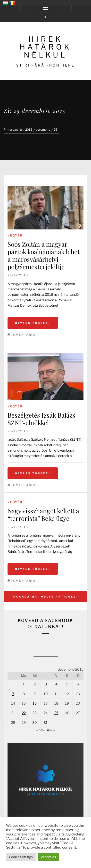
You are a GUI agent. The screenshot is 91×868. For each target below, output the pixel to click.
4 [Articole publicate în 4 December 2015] (56, 684)
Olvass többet (33, 323)
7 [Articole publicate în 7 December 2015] (13, 694)
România (12, 3)
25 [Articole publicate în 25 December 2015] (56, 713)
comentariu (23, 335)
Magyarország (5, 3)
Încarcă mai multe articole (46, 597)
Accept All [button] (48, 857)
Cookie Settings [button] (21, 857)
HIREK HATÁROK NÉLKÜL (46, 47)
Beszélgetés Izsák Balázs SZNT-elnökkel (41, 419)
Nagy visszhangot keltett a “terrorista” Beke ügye (43, 514)
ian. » (51, 730)
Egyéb (16, 235)
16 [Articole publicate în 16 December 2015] (35, 703)
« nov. (41, 730)
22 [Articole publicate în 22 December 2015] (24, 713)
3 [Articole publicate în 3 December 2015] (46, 684)
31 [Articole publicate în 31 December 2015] (46, 722)
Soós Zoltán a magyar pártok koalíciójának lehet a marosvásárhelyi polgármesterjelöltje (44, 256)
